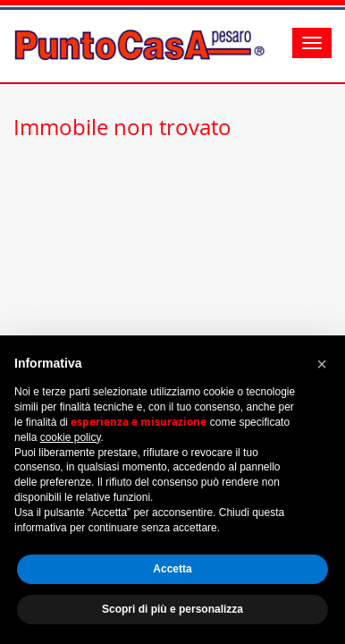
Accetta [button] (172, 569)
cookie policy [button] (71, 437)
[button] (322, 364)
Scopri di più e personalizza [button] (172, 609)
